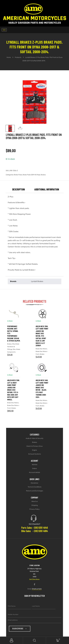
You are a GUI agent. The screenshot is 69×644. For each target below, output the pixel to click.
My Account (11, 640)
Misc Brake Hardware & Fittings (13, 347)
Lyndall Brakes (37, 281)
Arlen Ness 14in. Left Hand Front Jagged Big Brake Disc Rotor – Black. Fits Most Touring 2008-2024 (42, 389)
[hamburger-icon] (4, 30)
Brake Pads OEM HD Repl (31, 175)
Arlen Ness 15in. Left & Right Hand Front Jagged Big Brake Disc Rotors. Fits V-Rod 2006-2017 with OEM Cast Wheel (13, 390)
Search (34, 640)
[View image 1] (10, 128)
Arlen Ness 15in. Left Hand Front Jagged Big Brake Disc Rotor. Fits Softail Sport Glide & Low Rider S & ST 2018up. (42, 336)
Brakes (43, 175)
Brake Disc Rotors (41, 349)
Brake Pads (18, 175)
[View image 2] (20, 128)
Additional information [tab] (47, 189)
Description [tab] (19, 189)
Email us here (37, 589)
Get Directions (34, 579)
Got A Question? (34, 524)
